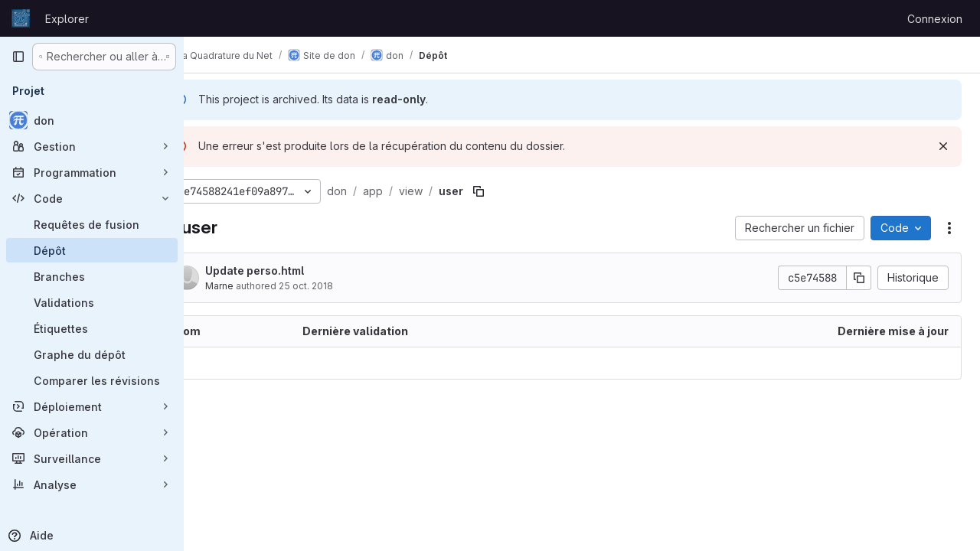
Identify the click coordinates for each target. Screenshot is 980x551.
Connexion (935, 19)
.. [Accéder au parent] (217, 363)
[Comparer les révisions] (92, 380)
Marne (260, 286)
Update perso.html (295, 271)
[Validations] (92, 302)
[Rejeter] (943, 146)
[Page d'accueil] (21, 18)
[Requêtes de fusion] (92, 224)
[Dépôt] (92, 250)
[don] (92, 120)
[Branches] (92, 276)
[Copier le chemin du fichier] (519, 191)
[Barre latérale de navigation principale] (18, 57)
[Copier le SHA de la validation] (859, 278)
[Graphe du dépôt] (92, 354)
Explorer (67, 19)
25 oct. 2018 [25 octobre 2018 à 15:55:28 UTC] (346, 286)
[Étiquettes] (92, 328)
